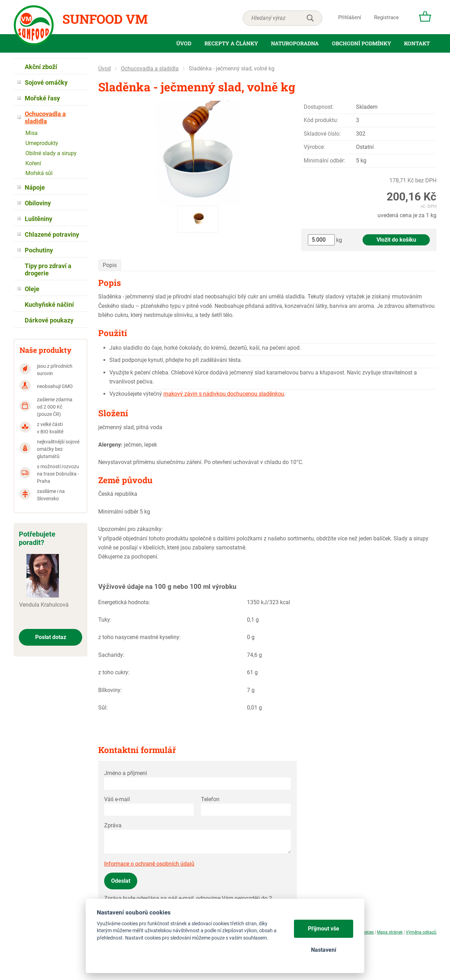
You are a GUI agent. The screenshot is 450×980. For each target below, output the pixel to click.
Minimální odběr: (324, 161)
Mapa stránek (390, 932)
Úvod (104, 69)
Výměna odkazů (421, 932)
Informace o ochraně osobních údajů (149, 864)
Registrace (386, 17)
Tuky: (105, 620)
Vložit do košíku (396, 240)
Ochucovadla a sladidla (150, 69)
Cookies (366, 932)
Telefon (210, 799)
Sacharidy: (111, 655)
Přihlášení (350, 17)
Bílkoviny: (110, 690)
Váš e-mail (117, 799)
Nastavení (324, 950)
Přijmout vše (324, 929)
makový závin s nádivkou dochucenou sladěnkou (224, 394)
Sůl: (103, 708)
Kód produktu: (321, 120)
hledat (310, 18)
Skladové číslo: (322, 134)
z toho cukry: (114, 672)
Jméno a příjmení (126, 773)
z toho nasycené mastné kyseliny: (139, 637)
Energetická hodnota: (124, 602)
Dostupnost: (319, 107)
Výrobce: (314, 147)
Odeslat (121, 881)
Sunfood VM (105, 19)
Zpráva (113, 825)
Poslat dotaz (51, 637)
